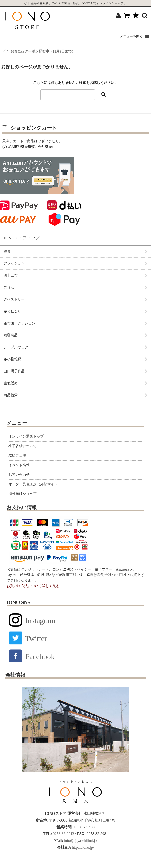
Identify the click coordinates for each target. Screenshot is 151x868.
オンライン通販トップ (26, 436)
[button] (131, 37)
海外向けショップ (23, 494)
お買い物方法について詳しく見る (33, 586)
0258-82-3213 (63, 834)
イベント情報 (19, 465)
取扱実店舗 (17, 455)
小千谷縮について (23, 446)
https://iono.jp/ (83, 847)
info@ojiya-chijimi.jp (80, 841)
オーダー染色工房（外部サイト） (35, 484)
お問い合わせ (19, 475)
